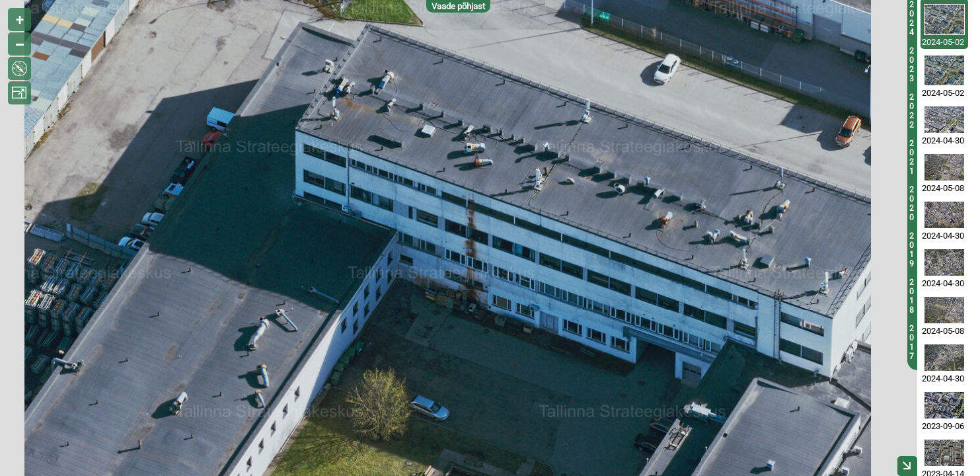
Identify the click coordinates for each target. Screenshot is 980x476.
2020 (912, 204)
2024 (912, 19)
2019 (912, 250)
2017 (912, 342)
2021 (912, 157)
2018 (912, 296)
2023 (912, 65)
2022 (912, 111)
